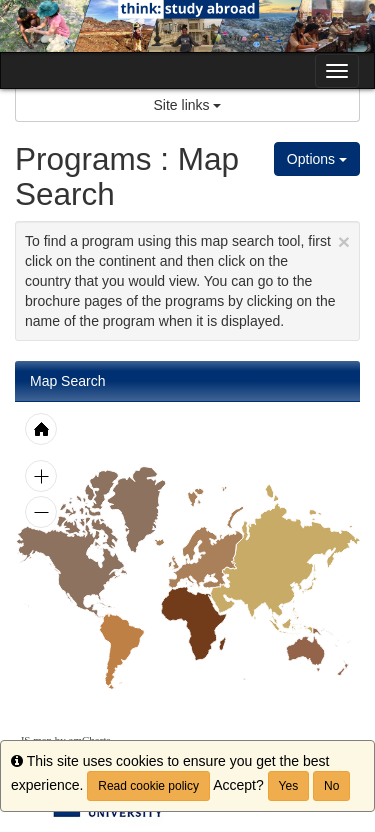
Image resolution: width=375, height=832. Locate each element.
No (331, 786)
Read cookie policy (148, 786)
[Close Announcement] (344, 241)
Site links (188, 105)
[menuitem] (121, 651)
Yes (289, 786)
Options (317, 159)
